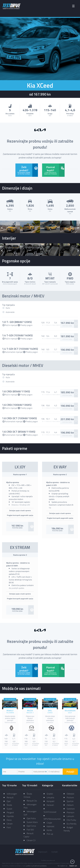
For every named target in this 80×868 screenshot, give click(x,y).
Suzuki (9, 809)
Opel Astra (31, 818)
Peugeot (10, 812)
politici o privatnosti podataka (36, 866)
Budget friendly (68, 829)
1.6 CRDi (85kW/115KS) (16, 391)
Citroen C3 (31, 840)
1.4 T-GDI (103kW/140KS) (17, 335)
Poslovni (70, 797)
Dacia (9, 820)
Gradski (50, 794)
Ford (9, 827)
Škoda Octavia (28, 795)
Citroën (10, 824)
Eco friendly (72, 824)
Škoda (9, 805)
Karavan (50, 805)
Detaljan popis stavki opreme (20, 510)
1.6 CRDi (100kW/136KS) (17, 405)
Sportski (70, 801)
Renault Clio (32, 801)
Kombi (49, 830)
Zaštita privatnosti (48, 861)
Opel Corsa (31, 826)
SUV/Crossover (50, 812)
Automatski (10, 312)
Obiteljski (70, 794)
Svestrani (71, 809)
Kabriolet (50, 826)
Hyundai (10, 816)
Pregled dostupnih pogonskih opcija (20, 515)
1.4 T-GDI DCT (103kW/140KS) (20, 349)
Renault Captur (29, 835)
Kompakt (51, 801)
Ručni (8, 308)
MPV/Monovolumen (52, 819)
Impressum (43, 852)
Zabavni (70, 805)
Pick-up (50, 834)
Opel (9, 801)
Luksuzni (70, 816)
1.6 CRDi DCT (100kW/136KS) (19, 418)
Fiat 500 (30, 830)
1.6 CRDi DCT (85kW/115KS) (19, 432)
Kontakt (55, 852)
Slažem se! (73, 866)
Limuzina (50, 797)
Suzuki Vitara (32, 822)
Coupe (49, 823)
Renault (10, 797)
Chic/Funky (71, 820)
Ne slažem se (62, 866)
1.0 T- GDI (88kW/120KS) (17, 322)
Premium (70, 812)
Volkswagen (12, 794)
